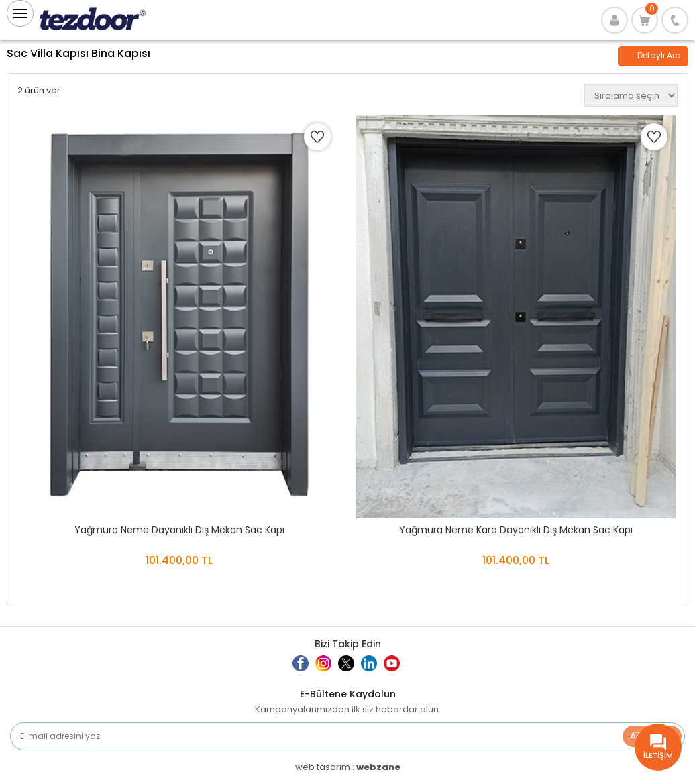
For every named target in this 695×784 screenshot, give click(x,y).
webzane (378, 767)
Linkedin (377, 669)
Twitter (351, 669)
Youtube (400, 669)
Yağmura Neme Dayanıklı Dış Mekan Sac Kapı (179, 530)
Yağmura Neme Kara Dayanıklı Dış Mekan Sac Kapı (516, 530)
